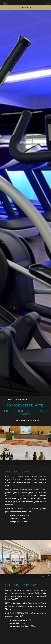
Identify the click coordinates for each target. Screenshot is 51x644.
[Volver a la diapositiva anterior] (2, 203)
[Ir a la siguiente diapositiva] (49, 203)
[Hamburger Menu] (49, 3)
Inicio (3, 399)
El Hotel (9, 399)
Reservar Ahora (26, 8)
